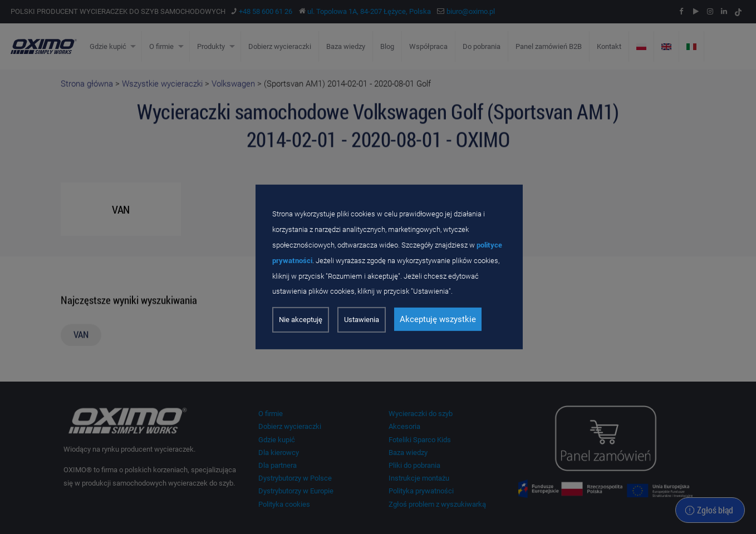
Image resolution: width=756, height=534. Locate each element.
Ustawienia (362, 320)
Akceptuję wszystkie (438, 319)
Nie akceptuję (301, 320)
